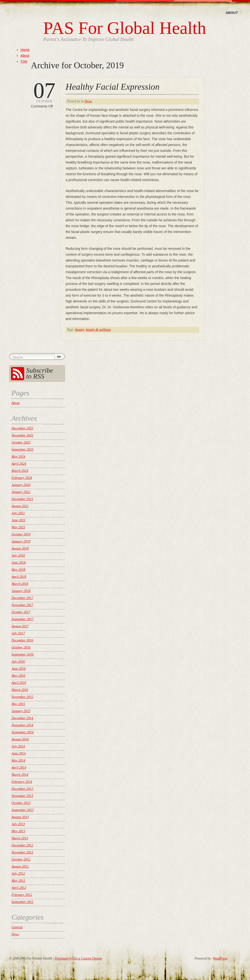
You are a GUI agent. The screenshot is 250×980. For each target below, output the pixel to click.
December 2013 (22, 789)
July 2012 (18, 874)
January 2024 (21, 485)
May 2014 (18, 761)
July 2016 (18, 662)
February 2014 (22, 782)
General (17, 927)
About (232, 13)
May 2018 (18, 570)
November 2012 (22, 852)
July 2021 (18, 513)
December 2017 (22, 598)
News (88, 101)
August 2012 (20, 867)
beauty (80, 330)
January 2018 (21, 591)
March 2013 (20, 838)
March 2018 (20, 584)
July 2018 (18, 556)
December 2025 (22, 428)
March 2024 (20, 471)
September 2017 (23, 619)
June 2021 (19, 520)
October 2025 (21, 442)
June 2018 (19, 563)
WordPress (220, 958)
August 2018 (20, 548)
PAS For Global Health (125, 28)
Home (25, 50)
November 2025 (22, 435)
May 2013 (18, 831)
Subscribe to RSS (40, 373)
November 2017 (22, 605)
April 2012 (19, 888)
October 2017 (21, 612)
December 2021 (22, 499)
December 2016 (22, 640)
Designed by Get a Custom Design (78, 958)
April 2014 (19, 768)
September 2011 (22, 902)
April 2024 (19, 464)
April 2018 (19, 577)
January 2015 (21, 711)
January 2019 (21, 541)
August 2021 (20, 506)
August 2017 (20, 626)
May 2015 (18, 704)
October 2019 (21, 534)
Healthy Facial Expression (113, 87)
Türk (24, 61)
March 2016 (20, 690)
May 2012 (18, 881)
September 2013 (23, 810)
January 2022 (21, 492)
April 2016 (19, 683)
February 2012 (22, 895)
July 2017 (18, 633)
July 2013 (18, 824)
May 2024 (18, 457)
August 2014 (20, 739)
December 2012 (22, 845)
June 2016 (19, 669)
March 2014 (20, 775)
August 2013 (20, 817)
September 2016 (23, 655)
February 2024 (22, 478)
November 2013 (22, 796)
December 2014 (22, 718)
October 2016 (21, 647)
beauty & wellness (98, 330)
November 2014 (22, 725)
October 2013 (21, 803)
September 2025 (23, 450)
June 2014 (19, 753)
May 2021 (18, 527)
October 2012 (21, 859)
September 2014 (23, 732)
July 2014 (18, 746)
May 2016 (18, 676)
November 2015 (22, 697)
